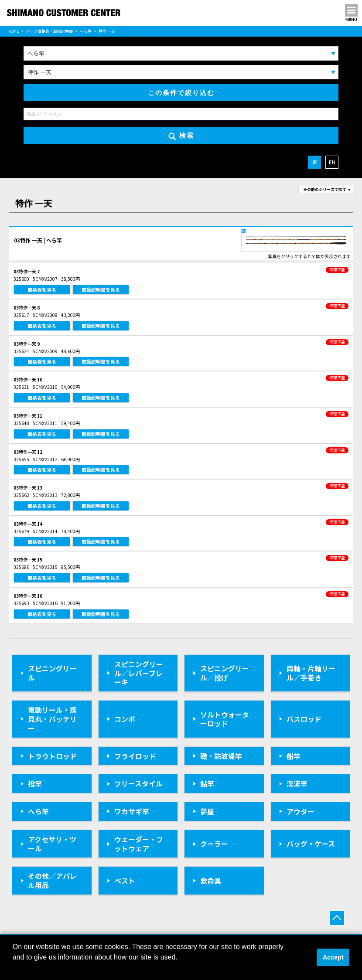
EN (332, 162)
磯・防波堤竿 (221, 756)
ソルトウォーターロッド (225, 719)
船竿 (294, 756)
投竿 (35, 783)
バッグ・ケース (311, 844)
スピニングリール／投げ (225, 673)
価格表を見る (42, 289)
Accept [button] (333, 957)
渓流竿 (297, 783)
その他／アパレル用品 (52, 880)
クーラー (214, 844)
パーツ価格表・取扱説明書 (49, 31)
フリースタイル (138, 783)
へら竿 (86, 31)
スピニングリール (52, 673)
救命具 (211, 881)
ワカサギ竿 (132, 811)
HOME (13, 31)
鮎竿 (207, 783)
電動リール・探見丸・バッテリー (52, 719)
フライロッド (135, 756)
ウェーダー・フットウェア (139, 844)
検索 (181, 136)
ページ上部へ (337, 918)
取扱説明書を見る (101, 289)
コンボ (125, 719)
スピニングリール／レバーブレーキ (139, 673)
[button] (14, 969)
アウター (301, 811)
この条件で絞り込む (181, 93)
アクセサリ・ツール (52, 844)
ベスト (125, 881)
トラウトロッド (52, 756)
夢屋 (207, 811)
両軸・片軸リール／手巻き (311, 673)
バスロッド (304, 719)
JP (314, 162)
